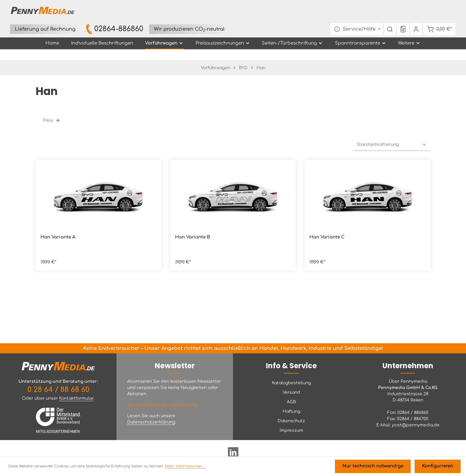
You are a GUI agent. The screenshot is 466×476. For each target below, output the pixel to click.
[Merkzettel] (400, 12)
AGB (291, 402)
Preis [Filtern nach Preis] (52, 107)
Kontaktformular (76, 398)
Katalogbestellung (291, 383)
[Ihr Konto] (413, 12)
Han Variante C (327, 223)
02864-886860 (230, 7)
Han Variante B (193, 223)
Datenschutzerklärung (151, 422)
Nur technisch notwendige (378, 467)
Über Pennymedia (408, 381)
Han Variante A (58, 223)
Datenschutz (291, 421)
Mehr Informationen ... (185, 467)
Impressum (291, 430)
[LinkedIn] (233, 455)
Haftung (291, 411)
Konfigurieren (439, 467)
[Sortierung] (392, 131)
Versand (291, 392)
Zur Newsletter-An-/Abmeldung (162, 405)
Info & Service (291, 366)
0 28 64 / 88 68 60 (58, 390)
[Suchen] (387, 12)
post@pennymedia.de (416, 425)
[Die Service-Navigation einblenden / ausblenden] (354, 12)
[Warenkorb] (438, 12)
